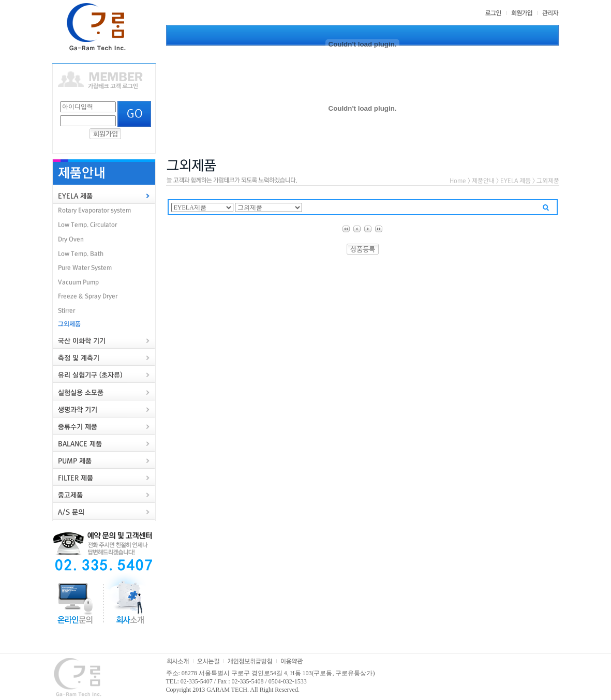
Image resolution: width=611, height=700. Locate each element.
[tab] (104, 196)
